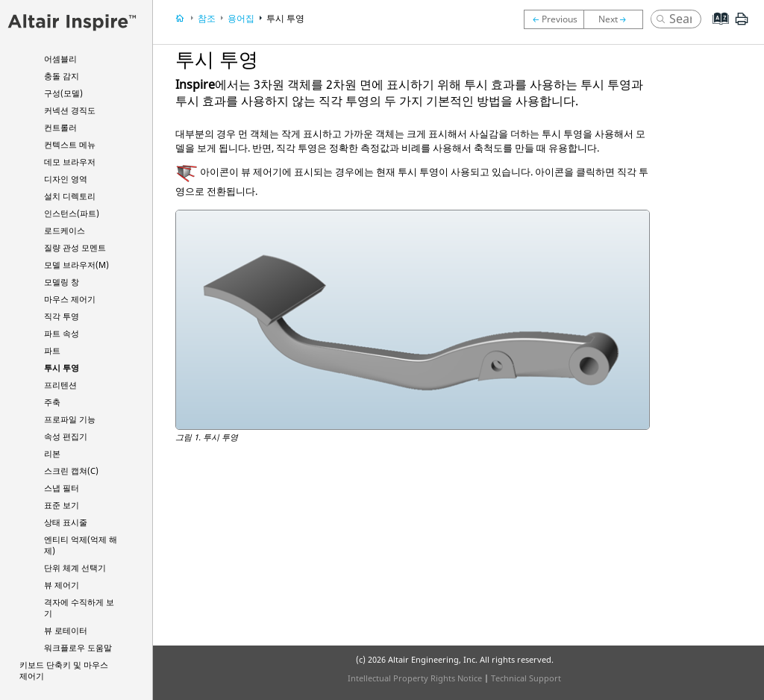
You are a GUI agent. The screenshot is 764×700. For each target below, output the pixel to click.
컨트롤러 (60, 127)
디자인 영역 (66, 179)
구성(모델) (63, 93)
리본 (52, 453)
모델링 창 (62, 282)
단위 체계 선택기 (75, 568)
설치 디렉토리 (70, 196)
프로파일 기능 (70, 419)
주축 (52, 402)
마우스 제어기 (70, 299)
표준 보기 (62, 505)
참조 (207, 18)
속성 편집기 (66, 436)
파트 (52, 350)
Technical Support (526, 678)
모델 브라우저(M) (76, 265)
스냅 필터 (62, 488)
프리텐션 (60, 385)
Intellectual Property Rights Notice (415, 678)
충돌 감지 (62, 76)
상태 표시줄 (66, 522)
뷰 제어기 (62, 585)
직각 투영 (62, 316)
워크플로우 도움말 (78, 647)
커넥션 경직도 (70, 110)
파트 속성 (62, 333)
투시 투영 (62, 368)
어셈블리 (60, 59)
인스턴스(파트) (72, 213)
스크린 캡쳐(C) (71, 471)
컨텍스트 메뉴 (70, 144)
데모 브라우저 (70, 162)
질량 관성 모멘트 (75, 247)
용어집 (241, 18)
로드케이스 (65, 230)
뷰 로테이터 (66, 630)
